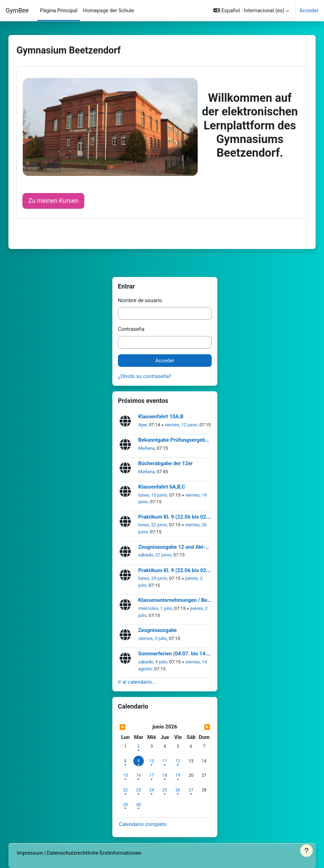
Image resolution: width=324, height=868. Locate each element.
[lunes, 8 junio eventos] (125, 761)
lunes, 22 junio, (154, 525)
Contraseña (131, 329)
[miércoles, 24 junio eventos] (152, 790)
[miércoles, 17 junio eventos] (152, 775)
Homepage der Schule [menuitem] (108, 10)
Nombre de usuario (140, 300)
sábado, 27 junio (155, 555)
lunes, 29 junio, (154, 578)
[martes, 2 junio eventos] (139, 746)
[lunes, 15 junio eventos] (125, 775)
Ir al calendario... (137, 682)
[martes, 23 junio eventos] (139, 790)
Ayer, (144, 425)
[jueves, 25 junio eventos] (165, 790)
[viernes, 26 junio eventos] (178, 790)
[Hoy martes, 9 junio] (139, 761)
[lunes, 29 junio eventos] (125, 805)
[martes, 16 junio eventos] (139, 775)
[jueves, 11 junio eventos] (165, 761)
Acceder (309, 10)
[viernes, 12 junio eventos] (178, 761)
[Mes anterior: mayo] (133, 727)
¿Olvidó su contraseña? (145, 376)
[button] (251, 10)
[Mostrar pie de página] (307, 851)
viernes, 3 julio (153, 638)
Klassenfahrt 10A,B (161, 417)
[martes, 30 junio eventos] (139, 805)
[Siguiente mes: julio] (197, 727)
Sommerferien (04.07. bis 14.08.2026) (175, 654)
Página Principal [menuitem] (59, 10)
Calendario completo (143, 824)
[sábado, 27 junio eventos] (191, 790)
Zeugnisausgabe (157, 630)
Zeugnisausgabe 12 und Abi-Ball (175, 547)
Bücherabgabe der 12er (165, 464)
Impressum (30, 853)
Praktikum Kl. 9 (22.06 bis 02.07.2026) (175, 517)
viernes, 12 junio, (182, 425)
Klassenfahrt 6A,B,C (162, 487)
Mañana (146, 448)
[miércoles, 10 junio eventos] (152, 761)
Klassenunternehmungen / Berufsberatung (175, 600)
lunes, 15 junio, (154, 495)
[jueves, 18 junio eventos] (165, 775)
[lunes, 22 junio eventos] (125, 790)
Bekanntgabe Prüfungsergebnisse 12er (175, 440)
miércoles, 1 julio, (156, 608)
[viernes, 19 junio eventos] (178, 775)
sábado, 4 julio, (154, 662)
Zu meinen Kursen (53, 201)
